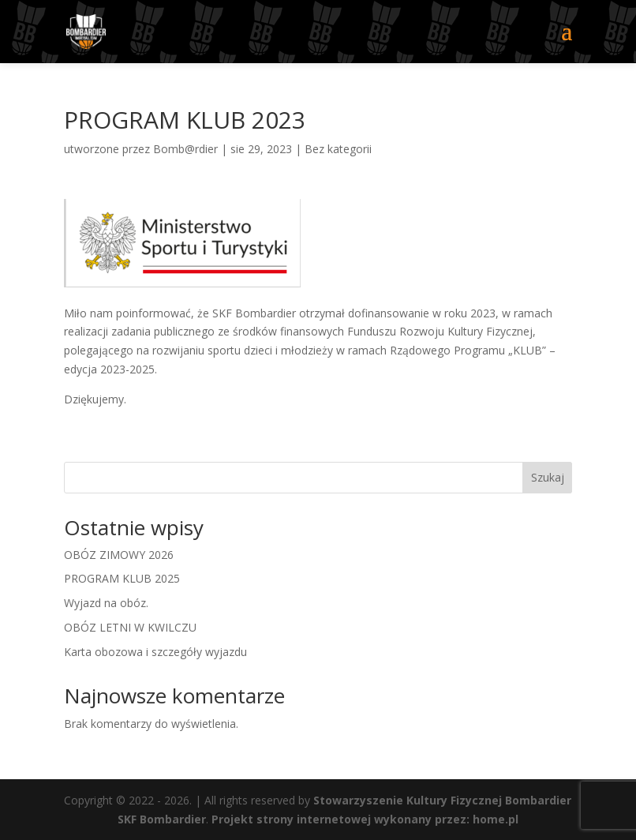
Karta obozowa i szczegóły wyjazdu (155, 652)
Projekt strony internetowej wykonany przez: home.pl (365, 819)
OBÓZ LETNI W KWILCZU (130, 627)
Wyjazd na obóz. (106, 603)
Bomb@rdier (185, 149)
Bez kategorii (338, 149)
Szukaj (548, 477)
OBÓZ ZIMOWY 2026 (119, 555)
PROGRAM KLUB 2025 (122, 578)
